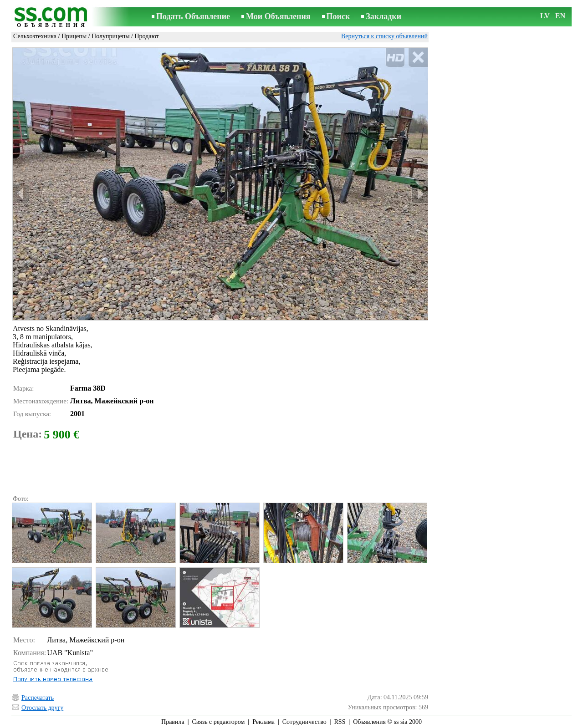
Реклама (263, 722)
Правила (173, 722)
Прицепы (74, 36)
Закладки (384, 16)
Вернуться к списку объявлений (384, 36)
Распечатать (38, 698)
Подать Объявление (193, 16)
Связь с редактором (219, 722)
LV (545, 16)
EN (560, 16)
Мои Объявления (278, 16)
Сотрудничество (304, 722)
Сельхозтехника (35, 36)
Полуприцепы (111, 36)
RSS (340, 722)
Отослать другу (42, 708)
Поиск (338, 16)
